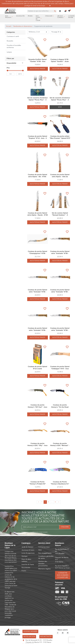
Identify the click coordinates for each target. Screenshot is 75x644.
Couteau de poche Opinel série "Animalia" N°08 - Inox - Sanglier (60, 253)
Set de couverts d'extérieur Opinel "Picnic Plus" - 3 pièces (37, 100)
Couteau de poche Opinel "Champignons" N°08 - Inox (38, 253)
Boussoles (10, 41)
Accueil (9, 26)
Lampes (9, 52)
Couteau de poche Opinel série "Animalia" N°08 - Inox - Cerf (60, 330)
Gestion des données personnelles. (43, 564)
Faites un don (29, 637)
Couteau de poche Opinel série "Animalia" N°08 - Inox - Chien (60, 292)
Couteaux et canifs (13, 37)
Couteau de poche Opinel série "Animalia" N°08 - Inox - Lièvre (38, 292)
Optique (24, 556)
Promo (24, 571)
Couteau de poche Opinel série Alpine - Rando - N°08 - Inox (38, 215)
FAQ (40, 550)
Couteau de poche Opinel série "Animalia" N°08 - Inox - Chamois (38, 330)
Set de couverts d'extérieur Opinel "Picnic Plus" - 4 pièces (60, 100)
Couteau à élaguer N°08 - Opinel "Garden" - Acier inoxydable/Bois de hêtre (60, 61)
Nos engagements (45, 553)
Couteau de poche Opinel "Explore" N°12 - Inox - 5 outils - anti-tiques (38, 138)
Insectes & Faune (28, 565)
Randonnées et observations (23, 26)
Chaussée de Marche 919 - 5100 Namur (38, 642)
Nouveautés (26, 568)
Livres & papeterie (28, 553)
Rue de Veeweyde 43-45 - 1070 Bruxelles (39, 640)
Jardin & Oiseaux (27, 547)
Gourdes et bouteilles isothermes (14, 47)
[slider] (7, 71)
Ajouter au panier (38, 69)
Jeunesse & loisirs (28, 550)
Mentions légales (44, 569)
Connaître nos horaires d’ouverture (63, 575)
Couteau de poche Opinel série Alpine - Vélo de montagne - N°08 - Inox (60, 177)
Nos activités (46, 637)
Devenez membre (30, 631)
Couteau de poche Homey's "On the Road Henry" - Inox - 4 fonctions (60, 407)
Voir (60, 107)
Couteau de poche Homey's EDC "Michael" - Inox (60, 445)
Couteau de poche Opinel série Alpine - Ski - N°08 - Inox (38, 177)
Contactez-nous (44, 547)
